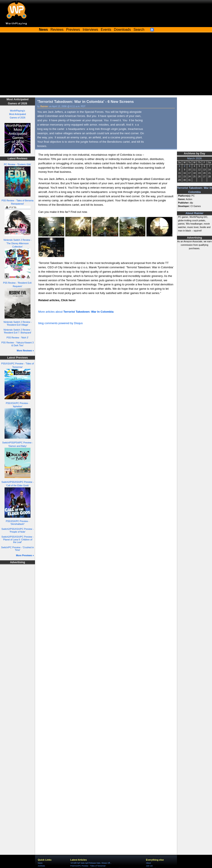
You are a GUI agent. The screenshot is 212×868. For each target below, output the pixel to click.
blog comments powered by (60, 323)
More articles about (76, 312)
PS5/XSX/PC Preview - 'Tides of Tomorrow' (88, 866)
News (40, 863)
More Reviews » (25, 351)
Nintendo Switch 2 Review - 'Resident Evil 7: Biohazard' (18, 331)
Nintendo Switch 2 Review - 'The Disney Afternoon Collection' (18, 243)
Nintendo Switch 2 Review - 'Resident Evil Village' (18, 323)
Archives (41, 866)
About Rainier (195, 213)
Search (139, 30)
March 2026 (195, 158)
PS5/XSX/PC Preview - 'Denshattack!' (18, 523)
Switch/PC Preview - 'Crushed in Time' (17, 549)
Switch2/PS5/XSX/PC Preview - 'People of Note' (18, 530)
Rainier (44, 106)
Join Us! (149, 866)
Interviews (90, 30)
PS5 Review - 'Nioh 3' (17, 338)
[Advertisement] (106, 65)
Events (106, 30)
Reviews (57, 30)
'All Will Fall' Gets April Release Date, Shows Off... (91, 863)
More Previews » (25, 555)
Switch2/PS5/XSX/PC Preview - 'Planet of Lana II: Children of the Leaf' (18, 539)
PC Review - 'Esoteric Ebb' (17, 164)
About (148, 863)
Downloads (122, 30)
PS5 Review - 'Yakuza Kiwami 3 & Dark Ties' (18, 344)
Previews (73, 30)
